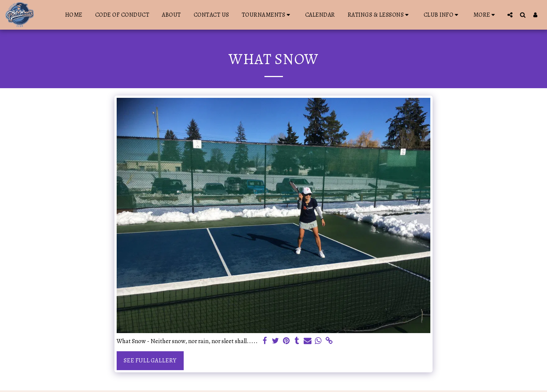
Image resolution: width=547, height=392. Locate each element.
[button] (267, 15)
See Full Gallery (150, 360)
